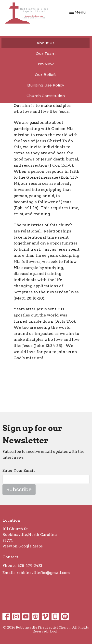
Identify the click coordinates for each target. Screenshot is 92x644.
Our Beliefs (46, 75)
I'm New (46, 64)
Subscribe (19, 489)
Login (55, 631)
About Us (46, 43)
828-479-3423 (30, 566)
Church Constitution (46, 96)
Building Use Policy (46, 85)
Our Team (46, 53)
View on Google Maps (23, 546)
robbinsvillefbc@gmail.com (43, 573)
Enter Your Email (19, 471)
